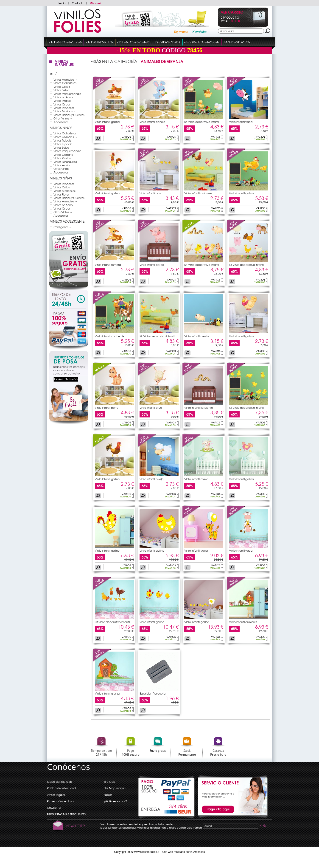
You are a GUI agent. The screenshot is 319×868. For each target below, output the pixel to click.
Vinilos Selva (61, 90)
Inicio (62, 3)
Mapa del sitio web (60, 782)
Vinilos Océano (63, 155)
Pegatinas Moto (167, 42)
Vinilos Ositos (62, 87)
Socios (108, 795)
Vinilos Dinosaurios (65, 162)
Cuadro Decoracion (202, 42)
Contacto (78, 3)
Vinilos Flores (62, 194)
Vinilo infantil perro (107, 408)
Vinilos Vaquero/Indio (67, 94)
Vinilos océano (63, 97)
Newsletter (54, 808)
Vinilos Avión (62, 165)
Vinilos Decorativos (65, 42)
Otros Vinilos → (63, 118)
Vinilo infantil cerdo (152, 265)
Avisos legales (56, 795)
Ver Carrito (232, 13)
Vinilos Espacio (63, 144)
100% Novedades (236, 42)
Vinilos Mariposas (64, 111)
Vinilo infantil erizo (151, 408)
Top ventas (180, 32)
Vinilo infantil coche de (110, 336)
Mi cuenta (96, 3)
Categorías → (63, 227)
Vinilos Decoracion (133, 42)
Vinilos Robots (62, 140)
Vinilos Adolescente (67, 221)
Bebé (54, 74)
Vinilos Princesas (64, 108)
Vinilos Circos (62, 104)
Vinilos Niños (61, 128)
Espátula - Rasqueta (153, 693)
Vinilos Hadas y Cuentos (69, 115)
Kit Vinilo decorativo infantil (202, 122)
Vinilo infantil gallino (107, 193)
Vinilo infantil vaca (241, 122)
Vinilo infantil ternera (108, 265)
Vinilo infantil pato (151, 193)
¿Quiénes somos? (115, 801)
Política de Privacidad (61, 788)
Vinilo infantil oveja (151, 479)
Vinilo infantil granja (107, 693)
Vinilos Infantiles (99, 42)
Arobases (199, 852)
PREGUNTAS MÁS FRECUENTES (66, 814)
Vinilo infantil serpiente (199, 408)
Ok (263, 826)
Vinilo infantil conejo (152, 122)
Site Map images (115, 788)
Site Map (109, 782)
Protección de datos (61, 801)
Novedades (199, 32)
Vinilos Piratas (62, 101)
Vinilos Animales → (65, 79)
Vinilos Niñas (61, 178)
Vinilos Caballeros (65, 83)
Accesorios (61, 122)
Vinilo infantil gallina (107, 122)
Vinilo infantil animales (198, 193)
